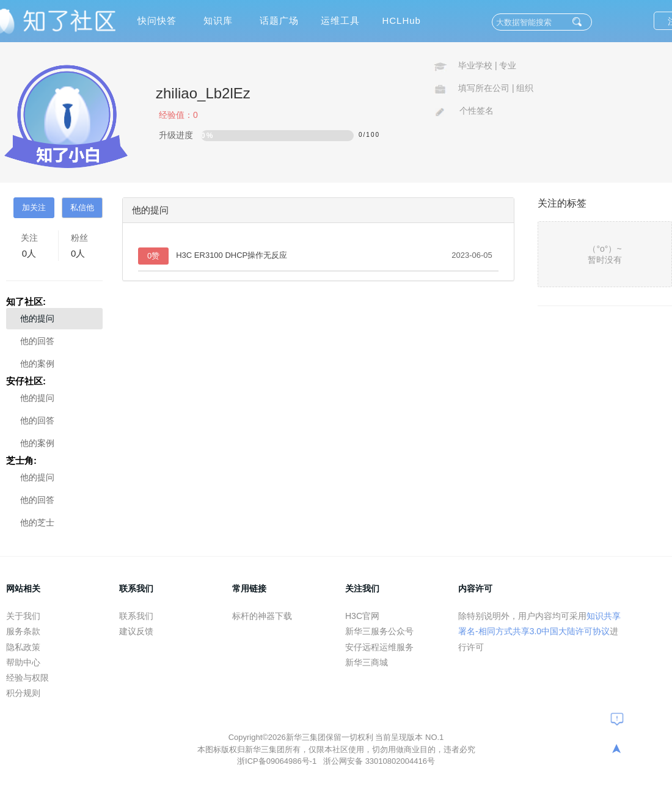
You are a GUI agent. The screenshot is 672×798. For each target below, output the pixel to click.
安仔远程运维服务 (379, 647)
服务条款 (23, 631)
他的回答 (37, 341)
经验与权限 (27, 678)
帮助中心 (23, 662)
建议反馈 (136, 631)
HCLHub (401, 20)
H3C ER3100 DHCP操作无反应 (232, 255)
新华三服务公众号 (379, 631)
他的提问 (37, 318)
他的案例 (37, 364)
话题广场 (279, 20)
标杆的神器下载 (262, 616)
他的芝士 (37, 522)
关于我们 (23, 616)
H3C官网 (362, 616)
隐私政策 (23, 647)
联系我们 (136, 616)
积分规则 (23, 693)
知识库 (218, 20)
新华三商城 (367, 662)
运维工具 (340, 20)
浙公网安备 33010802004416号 (379, 761)
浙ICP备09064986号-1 (278, 761)
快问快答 (157, 20)
